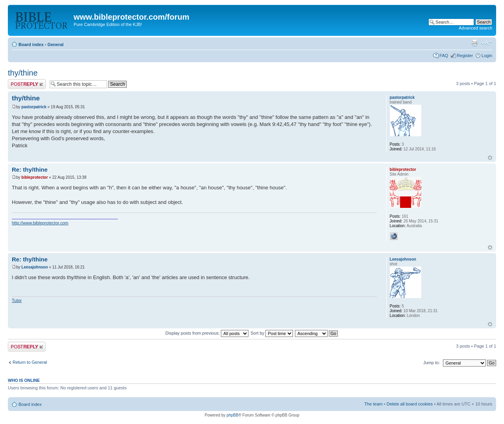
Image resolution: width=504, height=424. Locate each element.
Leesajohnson (34, 267)
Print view (474, 43)
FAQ (444, 56)
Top (490, 158)
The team (373, 404)
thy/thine (23, 73)
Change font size (486, 43)
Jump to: (432, 363)
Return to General (30, 362)
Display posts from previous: (207, 333)
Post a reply (27, 84)
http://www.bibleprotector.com (40, 223)
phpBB (232, 415)
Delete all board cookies (410, 404)
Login (487, 56)
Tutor (17, 300)
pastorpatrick (34, 107)
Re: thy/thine (30, 169)
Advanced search (475, 28)
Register (465, 56)
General (55, 44)
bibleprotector (34, 177)
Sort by (272, 333)
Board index (31, 44)
